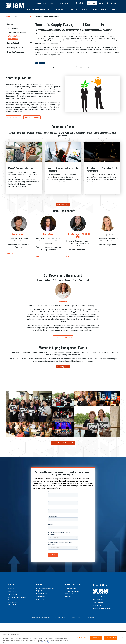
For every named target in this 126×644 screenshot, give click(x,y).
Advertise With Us (70, 589)
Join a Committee (63, 205)
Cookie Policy (91, 615)
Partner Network (13, 43)
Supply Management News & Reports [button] (39, 9)
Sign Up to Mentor (13, 117)
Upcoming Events (63, 367)
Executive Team (13, 594)
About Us (11, 589)
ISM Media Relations (14, 605)
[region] (63, 638)
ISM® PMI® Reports (43, 593)
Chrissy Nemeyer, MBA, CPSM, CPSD (78, 236)
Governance (12, 591)
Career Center (41, 599)
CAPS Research (41, 596)
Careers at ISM (13, 602)
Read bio (67, 256)
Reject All (96, 638)
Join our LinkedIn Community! (63, 443)
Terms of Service (60, 615)
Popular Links (41, 3)
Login (69, 3)
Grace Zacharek (19, 234)
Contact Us (53, 3)
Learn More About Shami (63, 337)
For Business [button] (72, 9)
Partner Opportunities (15, 47)
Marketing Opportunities (16, 52)
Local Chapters (14, 28)
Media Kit (68, 596)
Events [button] (114, 9)
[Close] (123, 637)
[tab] (39, 9)
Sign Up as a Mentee (32, 117)
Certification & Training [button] (100, 9)
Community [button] (84, 9)
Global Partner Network (17, 32)
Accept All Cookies (110, 638)
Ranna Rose (48, 234)
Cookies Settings (82, 638)
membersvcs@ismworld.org (102, 606)
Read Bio (8, 254)
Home (8, 16)
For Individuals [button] (59, 9)
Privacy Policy (76, 615)
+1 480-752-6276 (98, 603)
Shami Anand (63, 302)
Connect (29, 16)
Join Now (62, 3)
